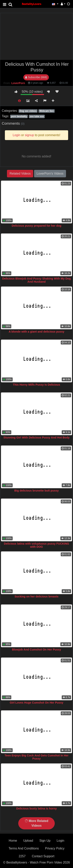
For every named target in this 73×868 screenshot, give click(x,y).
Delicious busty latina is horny (37, 809)
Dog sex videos (28, 111)
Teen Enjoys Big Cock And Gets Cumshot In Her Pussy (36, 757)
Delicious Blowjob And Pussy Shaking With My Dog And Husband (36, 280)
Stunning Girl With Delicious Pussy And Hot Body (37, 438)
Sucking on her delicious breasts (37, 596)
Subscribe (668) (36, 77)
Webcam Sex (47, 111)
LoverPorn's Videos (50, 174)
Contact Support (43, 856)
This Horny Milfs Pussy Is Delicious (36, 385)
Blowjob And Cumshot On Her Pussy (36, 650)
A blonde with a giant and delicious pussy (37, 332)
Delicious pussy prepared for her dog (36, 226)
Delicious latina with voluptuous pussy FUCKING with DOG (36, 545)
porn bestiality (19, 116)
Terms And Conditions (24, 848)
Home (13, 841)
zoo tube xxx (37, 116)
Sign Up (45, 841)
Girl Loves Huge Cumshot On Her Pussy (36, 703)
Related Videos (20, 174)
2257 (22, 856)
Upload (28, 841)
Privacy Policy (55, 848)
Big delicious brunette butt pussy (37, 491)
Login (60, 841)
